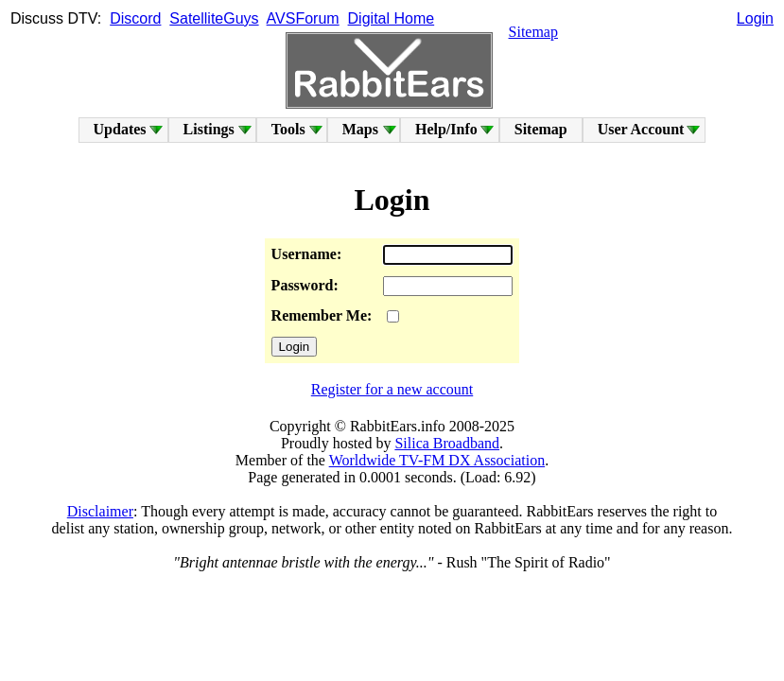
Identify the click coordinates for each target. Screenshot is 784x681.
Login (755, 18)
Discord (135, 18)
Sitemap (533, 32)
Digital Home (392, 18)
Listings (209, 129)
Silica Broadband (447, 443)
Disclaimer (100, 511)
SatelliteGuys (214, 18)
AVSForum (303, 18)
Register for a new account (392, 389)
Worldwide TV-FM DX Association (437, 460)
